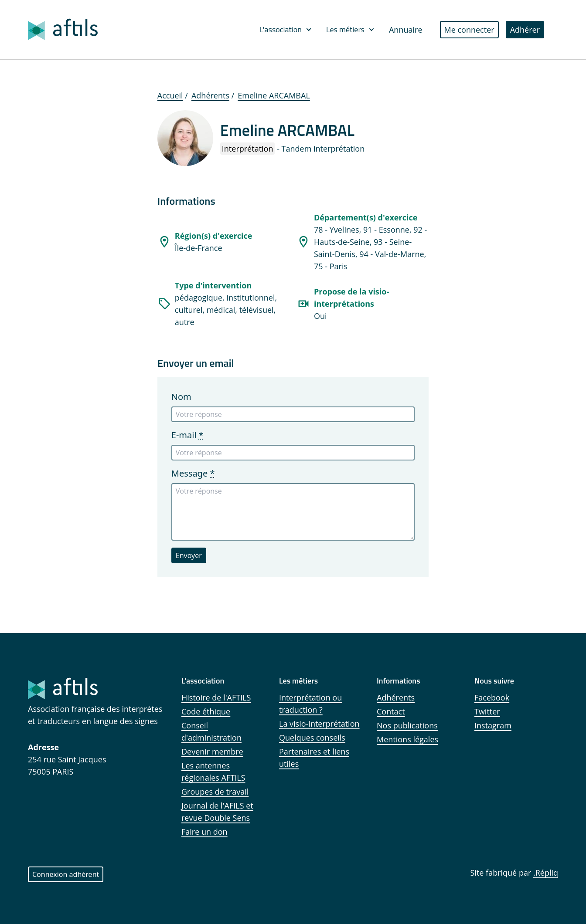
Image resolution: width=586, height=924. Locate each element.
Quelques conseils (312, 738)
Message (193, 473)
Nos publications (407, 725)
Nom (181, 397)
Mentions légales (407, 739)
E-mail (187, 435)
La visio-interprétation (319, 724)
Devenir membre (212, 751)
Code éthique (206, 711)
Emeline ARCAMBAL (274, 95)
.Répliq (546, 873)
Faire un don (204, 832)
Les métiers (351, 29)
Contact (391, 711)
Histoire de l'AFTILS (216, 697)
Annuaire (406, 30)
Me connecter (469, 30)
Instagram (493, 725)
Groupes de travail (215, 792)
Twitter (487, 711)
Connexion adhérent (66, 874)
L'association (286, 29)
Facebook (492, 697)
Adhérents (210, 95)
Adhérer (525, 30)
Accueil (170, 95)
